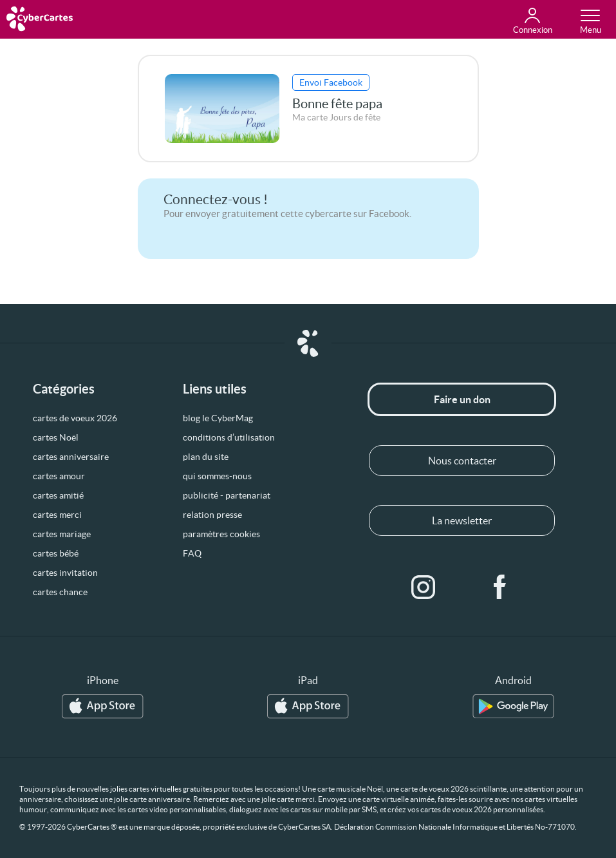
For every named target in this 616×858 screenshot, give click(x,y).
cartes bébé (56, 553)
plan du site (206, 457)
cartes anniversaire (71, 457)
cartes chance (60, 592)
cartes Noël (56, 437)
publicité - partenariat (227, 495)
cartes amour (59, 476)
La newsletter (462, 520)
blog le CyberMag (218, 418)
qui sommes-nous (217, 476)
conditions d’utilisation (229, 437)
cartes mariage (62, 534)
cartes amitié (58, 495)
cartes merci (57, 515)
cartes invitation (65, 573)
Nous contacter (462, 461)
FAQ (192, 553)
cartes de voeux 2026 (75, 418)
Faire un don (462, 399)
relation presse (212, 515)
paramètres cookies (221, 534)
